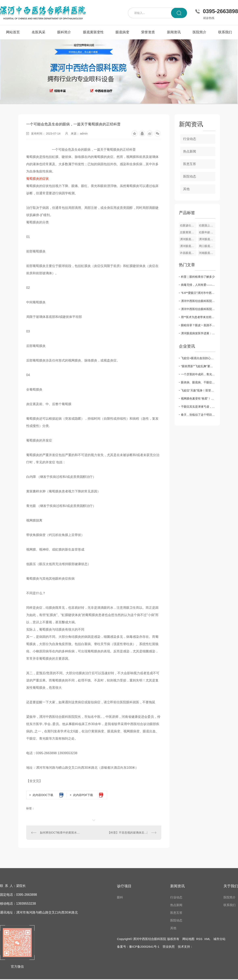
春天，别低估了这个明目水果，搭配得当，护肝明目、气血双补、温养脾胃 (198, 415)
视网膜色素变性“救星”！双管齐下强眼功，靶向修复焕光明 (198, 399)
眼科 (120, 897)
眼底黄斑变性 (93, 32)
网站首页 (13, 32)
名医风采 (39, 32)
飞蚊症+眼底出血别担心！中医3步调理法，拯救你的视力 (198, 358)
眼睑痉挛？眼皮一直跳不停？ (198, 325)
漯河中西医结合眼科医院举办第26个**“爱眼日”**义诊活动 (198, 301)
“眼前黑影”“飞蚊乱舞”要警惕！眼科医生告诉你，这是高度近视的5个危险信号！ (198, 366)
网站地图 (188, 939)
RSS (199, 939)
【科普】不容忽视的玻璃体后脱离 (129, 833)
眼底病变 (122, 32)
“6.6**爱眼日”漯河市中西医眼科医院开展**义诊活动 (198, 293)
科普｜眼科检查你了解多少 (198, 277)
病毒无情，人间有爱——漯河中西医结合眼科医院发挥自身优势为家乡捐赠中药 (198, 285)
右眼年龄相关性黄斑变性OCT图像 (207, 232)
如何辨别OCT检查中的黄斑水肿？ (60, 833)
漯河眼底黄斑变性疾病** (188, 239)
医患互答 (190, 164)
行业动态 (190, 139)
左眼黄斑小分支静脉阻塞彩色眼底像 (188, 232)
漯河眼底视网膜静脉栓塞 (207, 239)
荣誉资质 (148, 32)
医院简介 (199, 32)
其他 (186, 189)
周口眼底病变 (207, 246)
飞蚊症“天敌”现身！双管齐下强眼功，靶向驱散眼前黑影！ (198, 390)
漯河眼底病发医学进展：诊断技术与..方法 (198, 333)
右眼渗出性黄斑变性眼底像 (188, 225)
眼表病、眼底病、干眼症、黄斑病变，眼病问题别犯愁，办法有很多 (198, 382)
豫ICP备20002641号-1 (144, 947)
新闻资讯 (174, 32)
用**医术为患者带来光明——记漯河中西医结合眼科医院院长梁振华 (198, 317)
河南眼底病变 (207, 253)
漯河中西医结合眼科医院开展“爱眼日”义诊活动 (198, 309)
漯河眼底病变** (188, 246)
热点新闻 (190, 151)
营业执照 (169, 947)
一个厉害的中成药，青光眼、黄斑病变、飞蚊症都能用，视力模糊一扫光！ (198, 374)
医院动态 (190, 176)
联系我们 (225, 32)
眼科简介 (64, 32)
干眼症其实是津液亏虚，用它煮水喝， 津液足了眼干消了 (198, 407)
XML (207, 939)
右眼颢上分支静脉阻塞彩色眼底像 (207, 225)
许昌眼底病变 (188, 253)
